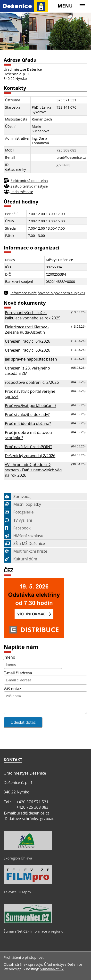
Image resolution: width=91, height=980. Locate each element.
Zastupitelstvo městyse (29, 186)
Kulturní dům (20, 559)
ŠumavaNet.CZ (52, 969)
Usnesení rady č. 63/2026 (28, 350)
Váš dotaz (12, 689)
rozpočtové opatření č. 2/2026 (32, 382)
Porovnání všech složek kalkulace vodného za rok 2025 (33, 315)
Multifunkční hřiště (25, 551)
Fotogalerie (19, 512)
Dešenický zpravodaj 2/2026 (30, 456)
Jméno (9, 657)
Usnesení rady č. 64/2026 (28, 341)
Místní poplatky (22, 504)
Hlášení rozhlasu (23, 536)
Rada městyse (22, 192)
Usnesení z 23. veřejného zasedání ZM (27, 371)
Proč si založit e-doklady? (27, 415)
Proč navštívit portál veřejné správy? (30, 394)
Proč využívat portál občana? (31, 406)
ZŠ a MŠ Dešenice (24, 543)
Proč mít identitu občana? (28, 423)
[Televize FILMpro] (28, 883)
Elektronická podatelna (29, 181)
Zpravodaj (18, 497)
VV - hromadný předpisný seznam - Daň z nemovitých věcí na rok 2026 (34, 470)
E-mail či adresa (18, 673)
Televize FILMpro (17, 892)
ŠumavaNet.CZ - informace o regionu (33, 931)
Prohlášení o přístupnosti (24, 957)
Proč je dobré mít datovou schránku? (28, 435)
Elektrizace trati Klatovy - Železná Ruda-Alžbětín (27, 330)
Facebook (17, 528)
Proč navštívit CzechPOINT (29, 447)
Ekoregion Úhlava (18, 858)
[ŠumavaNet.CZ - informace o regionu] (28, 922)
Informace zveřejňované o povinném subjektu (48, 293)
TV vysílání (18, 520)
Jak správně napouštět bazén (31, 359)
